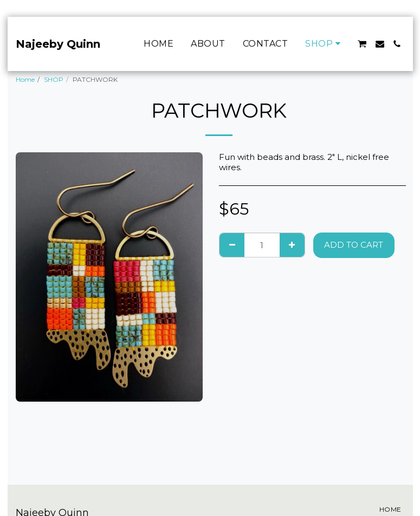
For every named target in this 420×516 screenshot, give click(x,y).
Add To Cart (354, 245)
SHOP (54, 79)
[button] (362, 44)
